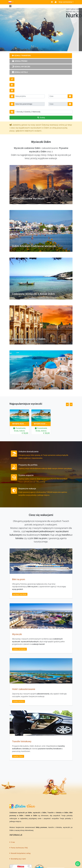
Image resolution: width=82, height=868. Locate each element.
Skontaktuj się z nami (18, 859)
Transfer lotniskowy (22, 741)
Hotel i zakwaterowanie (24, 689)
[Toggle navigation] (10, 6)
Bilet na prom (19, 579)
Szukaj (41, 118)
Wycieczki (17, 634)
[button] (11, 2)
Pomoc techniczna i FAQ (19, 848)
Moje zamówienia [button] (65, 2)
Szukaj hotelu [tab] (20, 72)
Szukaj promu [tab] (20, 61)
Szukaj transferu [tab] (21, 56)
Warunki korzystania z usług (20, 853)
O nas (12, 842)
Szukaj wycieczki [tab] (21, 67)
